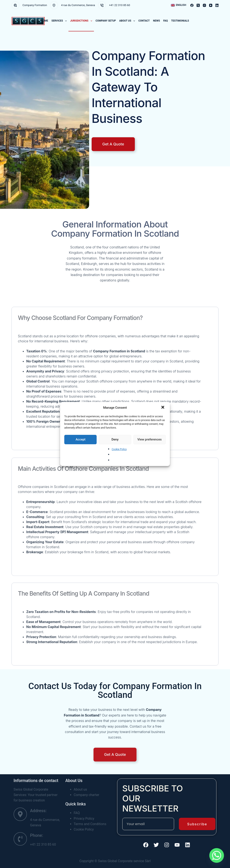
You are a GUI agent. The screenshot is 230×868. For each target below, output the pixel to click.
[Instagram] (204, 5)
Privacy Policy (84, 819)
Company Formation (35, 5)
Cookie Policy (119, 449)
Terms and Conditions (90, 824)
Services (60, 21)
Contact (144, 21)
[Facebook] (192, 5)
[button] (163, 408)
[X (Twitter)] (198, 5)
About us (128, 21)
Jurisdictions (82, 21)
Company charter (86, 795)
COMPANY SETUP (106, 21)
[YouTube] (211, 5)
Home (45, 21)
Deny (115, 439)
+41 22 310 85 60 (119, 5)
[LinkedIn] (217, 5)
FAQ (166, 21)
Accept (80, 439)
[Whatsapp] (217, 855)
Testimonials (180, 21)
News (156, 21)
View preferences (149, 439)
